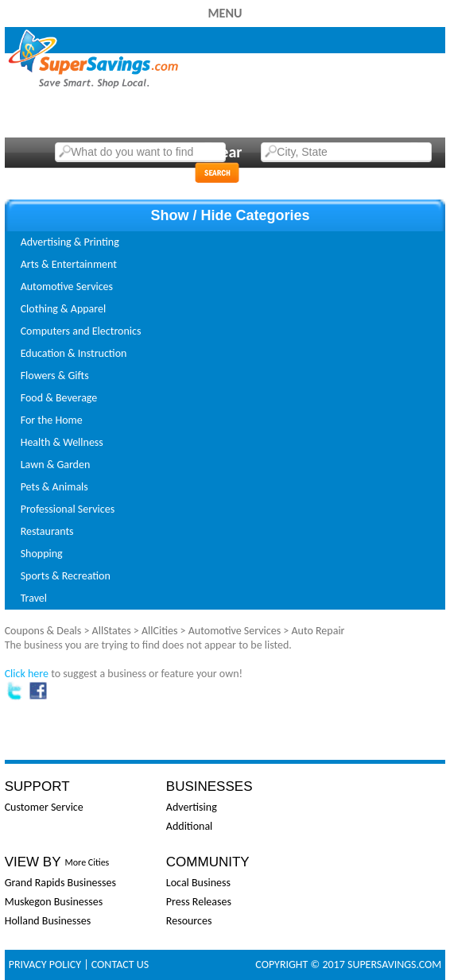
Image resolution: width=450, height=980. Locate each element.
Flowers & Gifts (55, 376)
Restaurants (47, 531)
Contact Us (120, 965)
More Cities (87, 862)
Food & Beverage (59, 398)
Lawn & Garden (56, 465)
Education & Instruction (74, 353)
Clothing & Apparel (64, 309)
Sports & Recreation (66, 576)
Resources (189, 921)
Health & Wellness (62, 442)
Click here (27, 674)
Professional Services (68, 509)
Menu (225, 13)
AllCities (159, 631)
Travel (34, 598)
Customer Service (44, 807)
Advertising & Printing (70, 242)
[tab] (225, 242)
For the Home (52, 420)
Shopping (42, 554)
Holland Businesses (48, 921)
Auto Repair (318, 631)
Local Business (198, 883)
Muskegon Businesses (54, 902)
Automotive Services (67, 287)
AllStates (112, 631)
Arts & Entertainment (69, 264)
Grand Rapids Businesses (60, 883)
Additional (189, 826)
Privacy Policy (45, 965)
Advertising (192, 807)
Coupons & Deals (43, 631)
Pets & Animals (54, 487)
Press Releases (199, 902)
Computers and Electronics (81, 331)
